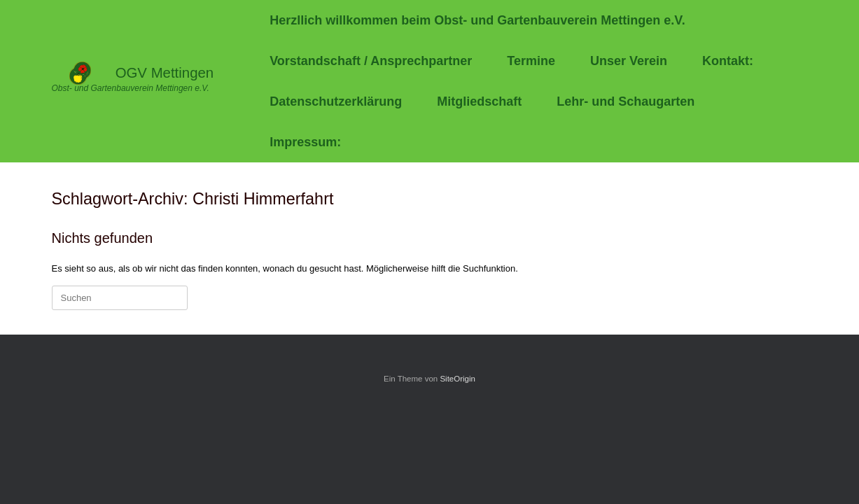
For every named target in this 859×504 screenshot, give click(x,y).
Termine (531, 61)
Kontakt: (728, 61)
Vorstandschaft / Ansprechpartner (371, 61)
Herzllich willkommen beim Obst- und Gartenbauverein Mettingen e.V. (477, 20)
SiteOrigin (458, 379)
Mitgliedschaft (479, 101)
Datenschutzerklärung (336, 101)
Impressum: (305, 142)
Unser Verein (629, 61)
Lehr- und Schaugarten (626, 101)
